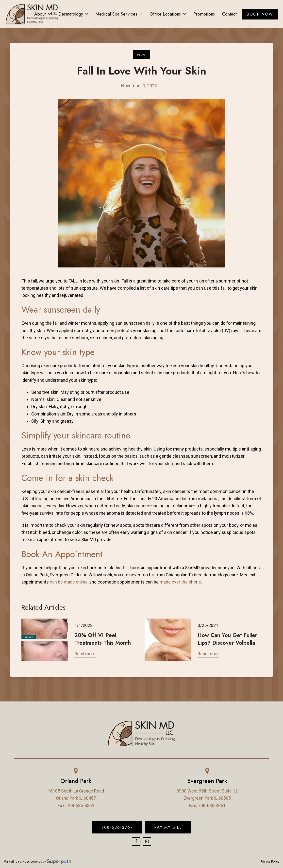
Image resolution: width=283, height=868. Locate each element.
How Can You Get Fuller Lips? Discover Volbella (227, 639)
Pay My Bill (168, 827)
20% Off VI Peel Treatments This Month (103, 639)
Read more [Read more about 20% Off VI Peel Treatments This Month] (85, 654)
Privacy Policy (270, 862)
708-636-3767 (117, 827)
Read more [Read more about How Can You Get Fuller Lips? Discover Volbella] (208, 654)
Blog (141, 55)
